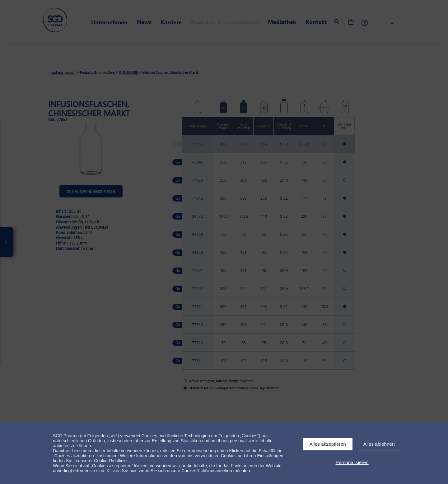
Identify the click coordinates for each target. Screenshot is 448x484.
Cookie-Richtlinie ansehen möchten (216, 471)
